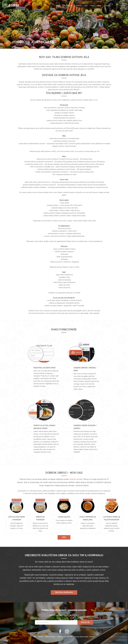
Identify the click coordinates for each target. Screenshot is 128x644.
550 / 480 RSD (112, 500)
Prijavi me (85, 622)
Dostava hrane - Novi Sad (65, 637)
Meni (56, 6)
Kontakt (105, 6)
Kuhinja (77, 6)
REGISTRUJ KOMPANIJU (64, 593)
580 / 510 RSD (64, 500)
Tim (84, 6)
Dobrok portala (76, 479)
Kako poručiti (66, 6)
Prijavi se (121, 6)
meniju (95, 100)
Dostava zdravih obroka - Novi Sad (85, 637)
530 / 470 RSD (40, 500)
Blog (98, 6)
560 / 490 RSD (17, 500)
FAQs (91, 6)
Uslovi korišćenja (50, 637)
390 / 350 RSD (88, 500)
